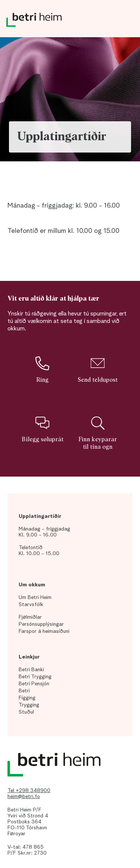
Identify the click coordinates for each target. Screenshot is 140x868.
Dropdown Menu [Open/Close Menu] (125, 22)
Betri (24, 691)
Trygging (29, 705)
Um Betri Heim (35, 598)
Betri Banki (31, 670)
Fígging (27, 698)
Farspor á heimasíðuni (44, 631)
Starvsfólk (31, 605)
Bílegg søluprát (43, 429)
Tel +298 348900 (29, 791)
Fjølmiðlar (30, 617)
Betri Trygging (35, 677)
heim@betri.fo (24, 797)
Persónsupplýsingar (41, 624)
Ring (42, 369)
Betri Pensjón (34, 684)
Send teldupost (98, 369)
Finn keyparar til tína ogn (98, 433)
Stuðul (26, 712)
